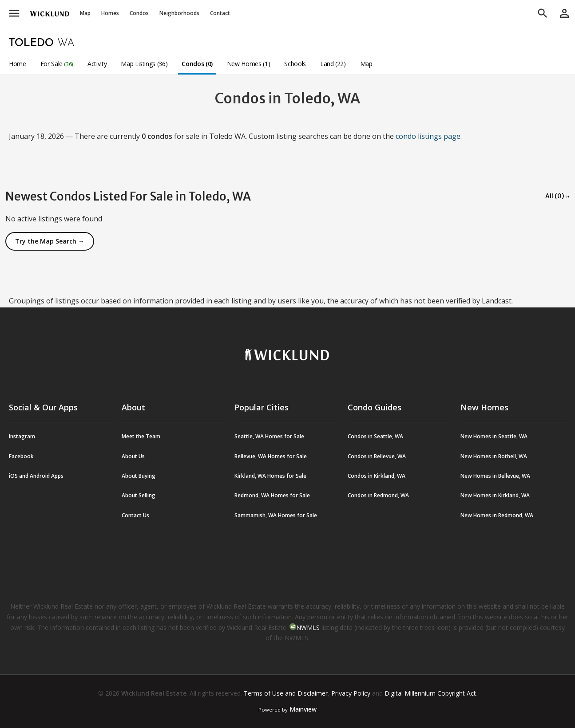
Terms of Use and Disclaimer (286, 693)
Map (85, 13)
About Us (133, 456)
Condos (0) (197, 64)
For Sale (57, 64)
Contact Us (135, 515)
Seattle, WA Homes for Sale (269, 436)
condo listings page (428, 136)
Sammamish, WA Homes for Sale (276, 515)
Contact (220, 13)
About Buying (139, 476)
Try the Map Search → (50, 241)
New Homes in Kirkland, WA (495, 495)
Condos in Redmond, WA (378, 495)
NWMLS (308, 628)
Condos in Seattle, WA (375, 436)
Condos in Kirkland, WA (377, 476)
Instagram (22, 436)
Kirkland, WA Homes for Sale (270, 476)
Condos (139, 13)
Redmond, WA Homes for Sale (272, 495)
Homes (110, 13)
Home (18, 64)
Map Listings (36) (144, 64)
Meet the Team (141, 436)
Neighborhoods (179, 13)
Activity (97, 64)
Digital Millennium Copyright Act (430, 693)
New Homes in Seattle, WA (494, 436)
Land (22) (333, 64)
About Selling (139, 495)
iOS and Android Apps (36, 476)
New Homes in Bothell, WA (494, 456)
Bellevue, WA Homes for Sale (271, 456)
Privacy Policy (351, 693)
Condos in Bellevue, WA (377, 456)
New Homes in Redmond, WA (497, 515)
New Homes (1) (248, 64)
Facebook (21, 456)
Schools (295, 64)
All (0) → (557, 196)
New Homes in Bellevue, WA (495, 476)
